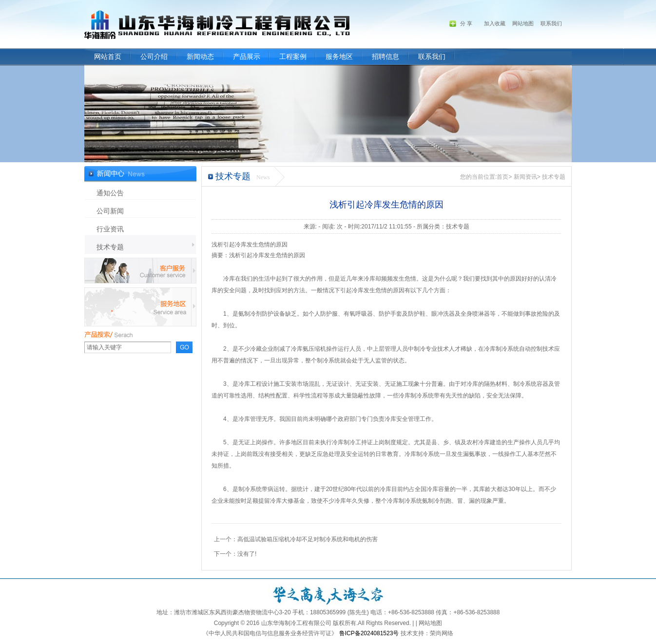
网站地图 (523, 23)
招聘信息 (386, 57)
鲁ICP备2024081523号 (369, 633)
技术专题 (110, 247)
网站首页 (108, 57)
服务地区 (339, 57)
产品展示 (247, 57)
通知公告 (110, 193)
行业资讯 (110, 229)
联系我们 (432, 57)
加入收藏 (495, 23)
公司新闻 (110, 211)
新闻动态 (200, 57)
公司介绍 (154, 57)
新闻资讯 (525, 177)
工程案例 (293, 57)
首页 (502, 177)
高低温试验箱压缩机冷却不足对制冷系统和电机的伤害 (308, 539)
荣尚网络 (442, 633)
